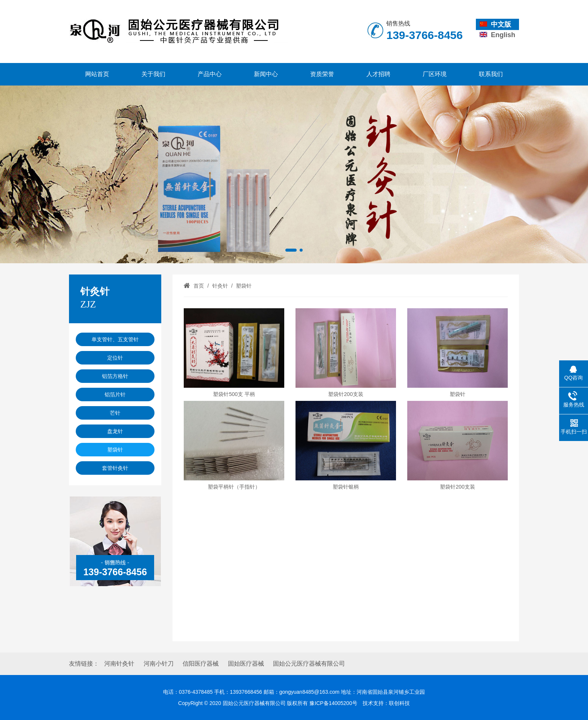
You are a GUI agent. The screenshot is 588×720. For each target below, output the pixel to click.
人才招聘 (378, 74)
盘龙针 (115, 431)
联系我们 (491, 74)
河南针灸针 (119, 664)
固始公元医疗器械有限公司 (309, 664)
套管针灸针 (115, 468)
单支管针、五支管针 (115, 339)
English (497, 35)
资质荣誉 (322, 74)
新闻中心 (266, 74)
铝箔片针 (115, 394)
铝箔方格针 (115, 376)
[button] (291, 250)
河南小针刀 (159, 664)
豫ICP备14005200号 (333, 703)
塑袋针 (115, 450)
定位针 (115, 358)
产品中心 (210, 74)
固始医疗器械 (246, 664)
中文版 (495, 24)
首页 (199, 286)
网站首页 (97, 74)
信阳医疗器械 (201, 664)
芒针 (115, 413)
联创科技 (399, 703)
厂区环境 (435, 74)
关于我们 (153, 74)
